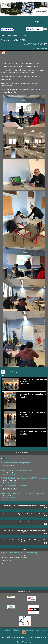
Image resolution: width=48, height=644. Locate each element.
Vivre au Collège (13, 35)
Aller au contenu (5, 1)
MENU (39, 22)
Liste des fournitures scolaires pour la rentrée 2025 (22, 493)
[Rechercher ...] (35, 29)
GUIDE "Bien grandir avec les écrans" (17, 470)
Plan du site (7, 630)
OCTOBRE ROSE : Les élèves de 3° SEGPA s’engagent (24, 478)
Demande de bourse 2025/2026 (14, 486)
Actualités (23, 35)
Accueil (3, 35)
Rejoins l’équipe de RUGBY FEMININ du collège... (20, 553)
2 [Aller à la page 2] (4, 458)
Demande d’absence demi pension (16, 463)
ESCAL (25, 643)
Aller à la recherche (18, 1)
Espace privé (39, 630)
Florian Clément (41, 48)
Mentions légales (27, 630)
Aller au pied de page (31, 1)
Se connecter (8, 30)
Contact (16, 630)
